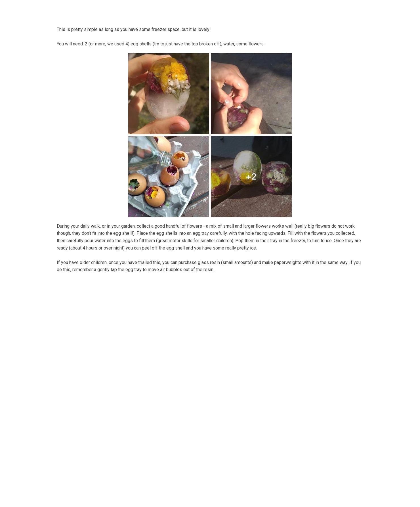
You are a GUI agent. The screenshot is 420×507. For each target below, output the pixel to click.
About (114, 10)
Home (92, 10)
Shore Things (237, 10)
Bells (138, 10)
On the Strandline (280, 10)
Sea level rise (321, 10)
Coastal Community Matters (184, 10)
